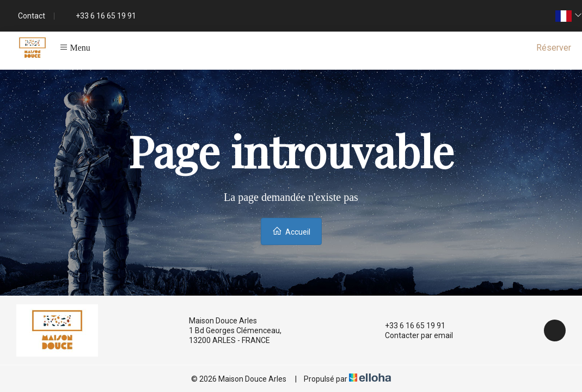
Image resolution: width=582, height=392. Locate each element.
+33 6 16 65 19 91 (409, 326)
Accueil (291, 231)
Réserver (554, 48)
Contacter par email (413, 335)
